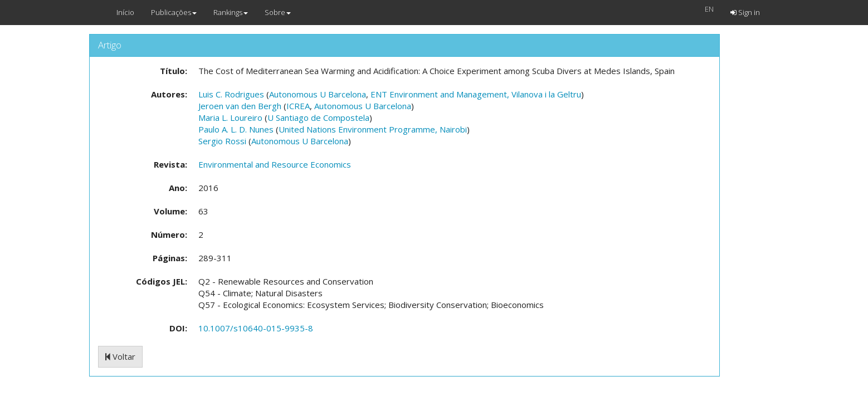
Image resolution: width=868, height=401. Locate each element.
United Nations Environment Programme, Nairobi (373, 129)
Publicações (174, 12)
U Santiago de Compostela (318, 118)
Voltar (120, 356)
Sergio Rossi (222, 141)
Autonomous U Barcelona (318, 94)
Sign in (745, 12)
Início (125, 12)
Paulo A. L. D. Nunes (236, 129)
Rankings (231, 12)
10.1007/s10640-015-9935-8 (256, 328)
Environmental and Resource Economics (275, 164)
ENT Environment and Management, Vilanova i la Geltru (476, 94)
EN (709, 9)
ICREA (298, 106)
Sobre (278, 12)
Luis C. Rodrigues (231, 94)
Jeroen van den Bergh (240, 106)
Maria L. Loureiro (230, 118)
